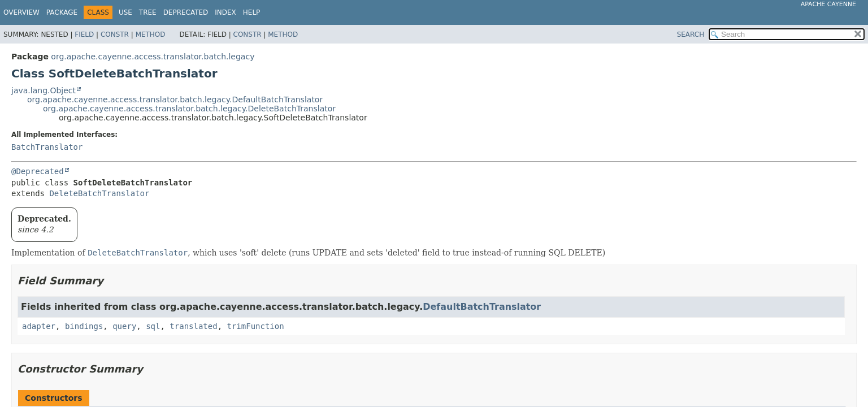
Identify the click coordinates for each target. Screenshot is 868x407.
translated (193, 326)
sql (153, 326)
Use (125, 12)
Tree (148, 12)
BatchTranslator (47, 147)
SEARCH (691, 34)
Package (62, 12)
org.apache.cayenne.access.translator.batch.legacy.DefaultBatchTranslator (175, 99)
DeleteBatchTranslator (99, 193)
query (124, 326)
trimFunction (256, 326)
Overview (21, 12)
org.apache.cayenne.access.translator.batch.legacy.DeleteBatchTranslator (189, 109)
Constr (115, 34)
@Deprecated (38, 171)
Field (84, 34)
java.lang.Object (44, 90)
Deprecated (186, 12)
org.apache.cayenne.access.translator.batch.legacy (153, 57)
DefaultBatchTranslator (482, 307)
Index (225, 12)
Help (252, 12)
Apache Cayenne (828, 4)
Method (151, 34)
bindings (84, 326)
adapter (39, 326)
